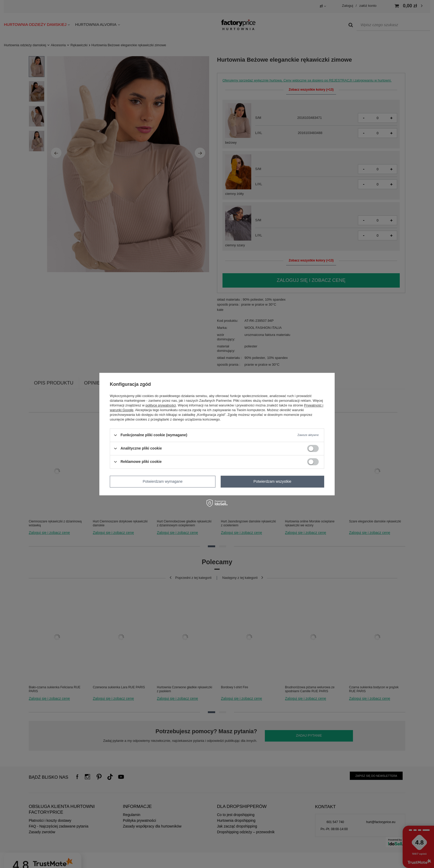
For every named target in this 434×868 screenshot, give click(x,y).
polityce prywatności (161, 405)
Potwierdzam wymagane (163, 481)
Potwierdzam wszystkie (273, 481)
